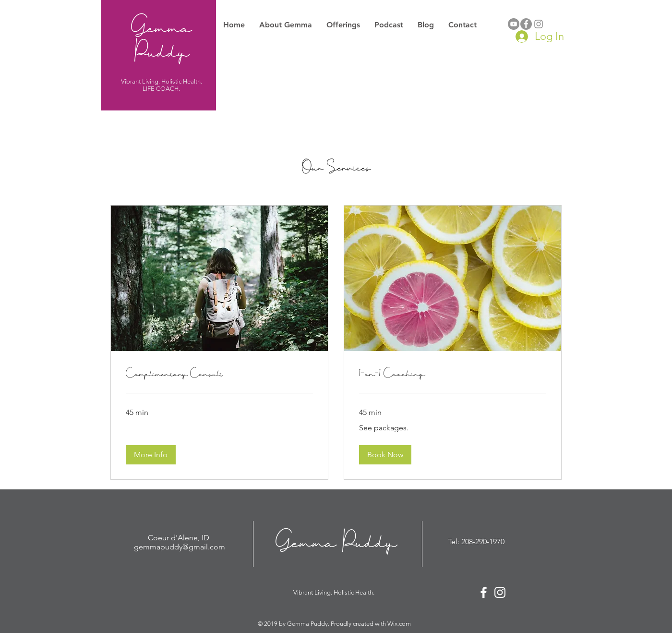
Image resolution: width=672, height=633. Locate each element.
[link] (219, 374)
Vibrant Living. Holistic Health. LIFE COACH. (162, 85)
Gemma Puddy (161, 38)
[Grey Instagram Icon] (539, 24)
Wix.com (399, 624)
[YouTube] (514, 24)
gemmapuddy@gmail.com (180, 547)
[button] (151, 455)
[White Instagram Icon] (500, 592)
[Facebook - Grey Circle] (526, 24)
